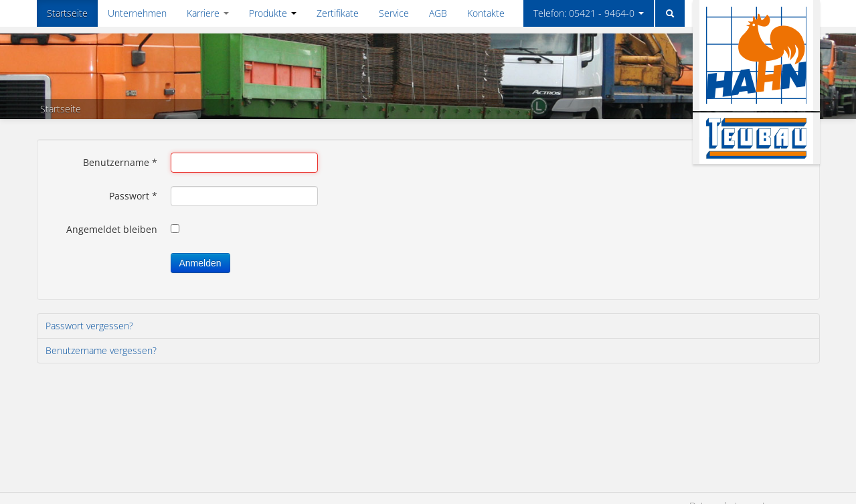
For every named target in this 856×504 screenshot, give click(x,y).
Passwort (133, 196)
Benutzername (120, 162)
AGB (438, 13)
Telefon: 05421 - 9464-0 (589, 13)
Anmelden (200, 263)
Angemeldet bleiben (112, 229)
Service (394, 13)
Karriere (208, 13)
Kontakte (486, 13)
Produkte (273, 13)
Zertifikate (338, 13)
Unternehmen (137, 13)
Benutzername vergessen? (101, 350)
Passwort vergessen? (89, 326)
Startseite (67, 13)
